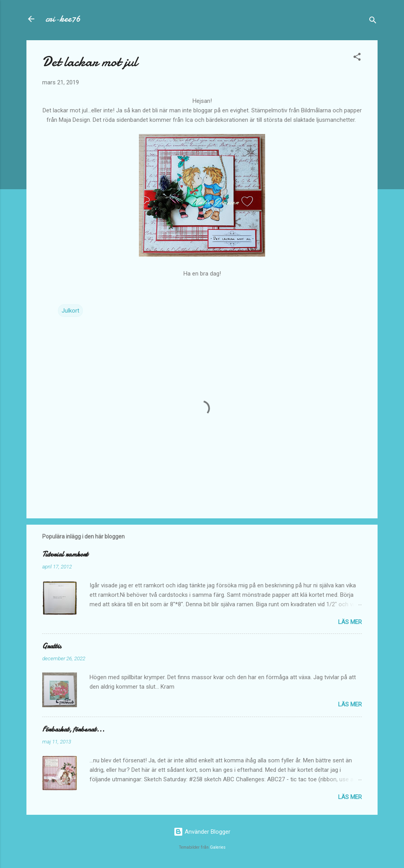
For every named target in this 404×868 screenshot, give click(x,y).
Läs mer (350, 622)
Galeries (218, 847)
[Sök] (373, 21)
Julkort (70, 311)
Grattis (52, 646)
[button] (357, 58)
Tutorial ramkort (65, 554)
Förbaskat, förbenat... (73, 729)
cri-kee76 (63, 19)
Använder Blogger (202, 832)
